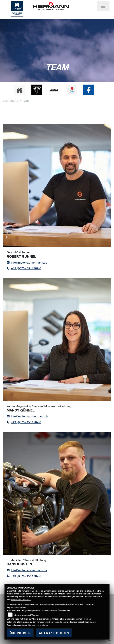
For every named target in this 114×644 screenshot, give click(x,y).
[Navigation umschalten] (103, 6)
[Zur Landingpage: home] (20, 90)
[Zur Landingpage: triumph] (37, 90)
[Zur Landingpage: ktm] (54, 90)
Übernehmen (20, 633)
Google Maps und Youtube (27, 615)
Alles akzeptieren (54, 633)
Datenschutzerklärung (21, 599)
